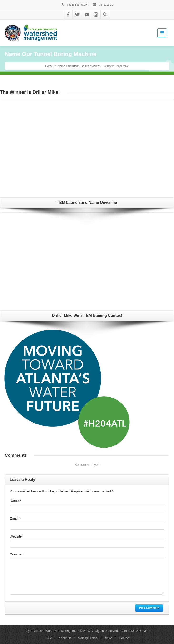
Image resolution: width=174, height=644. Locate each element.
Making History (88, 638)
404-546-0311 (140, 631)
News (109, 638)
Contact (124, 638)
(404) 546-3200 (74, 5)
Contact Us (103, 5)
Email (15, 518)
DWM (48, 638)
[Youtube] (87, 15)
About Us (65, 638)
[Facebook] (68, 15)
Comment (17, 554)
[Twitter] (77, 15)
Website (16, 536)
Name (15, 501)
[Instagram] (96, 15)
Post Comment (149, 608)
